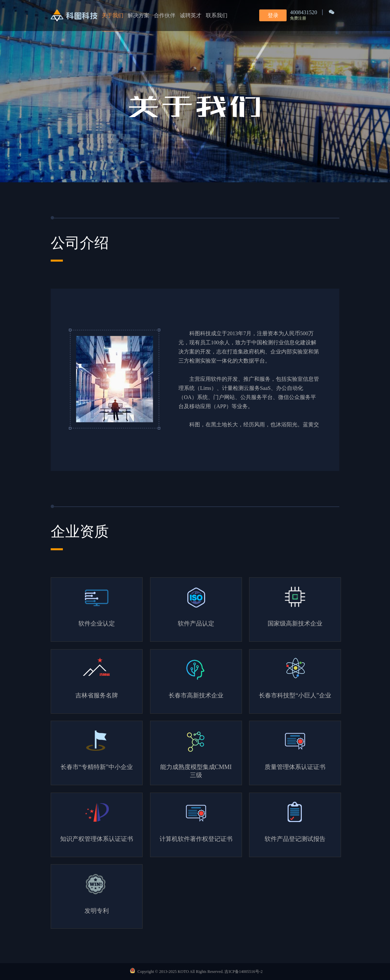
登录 (273, 15)
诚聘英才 (191, 15)
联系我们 (217, 15)
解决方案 (139, 15)
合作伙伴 (165, 15)
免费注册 (298, 18)
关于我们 (113, 15)
